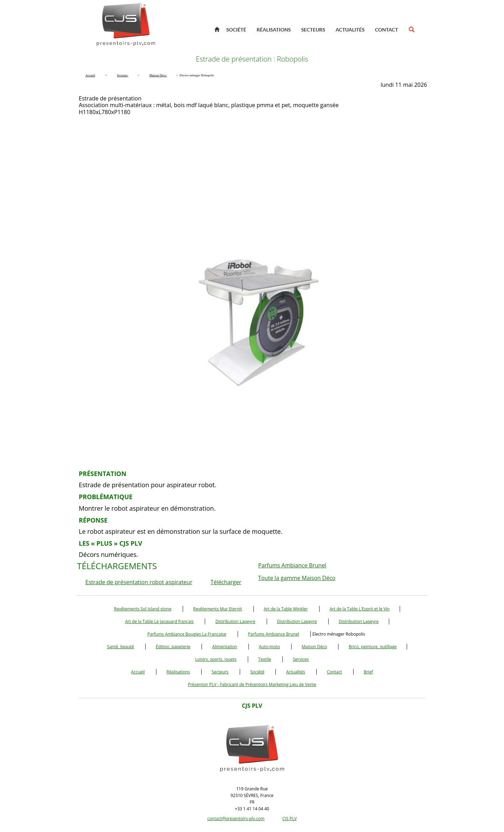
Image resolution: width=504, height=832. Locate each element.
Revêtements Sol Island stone (143, 609)
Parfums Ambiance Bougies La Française (187, 634)
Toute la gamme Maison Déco (297, 578)
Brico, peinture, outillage (373, 647)
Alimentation (225, 647)
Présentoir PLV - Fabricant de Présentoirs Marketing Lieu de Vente (252, 684)
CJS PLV (290, 819)
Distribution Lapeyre (235, 621)
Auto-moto (269, 647)
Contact (334, 672)
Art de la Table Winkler (286, 609)
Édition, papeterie (173, 647)
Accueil (138, 672)
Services (301, 659)
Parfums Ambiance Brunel (292, 565)
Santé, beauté (121, 647)
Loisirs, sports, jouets (216, 659)
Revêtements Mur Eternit (218, 609)
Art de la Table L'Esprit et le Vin (360, 609)
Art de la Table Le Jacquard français (159, 621)
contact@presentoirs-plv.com (236, 819)
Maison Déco (314, 647)
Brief (368, 672)
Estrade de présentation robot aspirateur (139, 582)
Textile (265, 659)
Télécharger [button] (226, 582)
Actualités (295, 672)
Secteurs (220, 672)
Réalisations (178, 672)
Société (257, 672)
